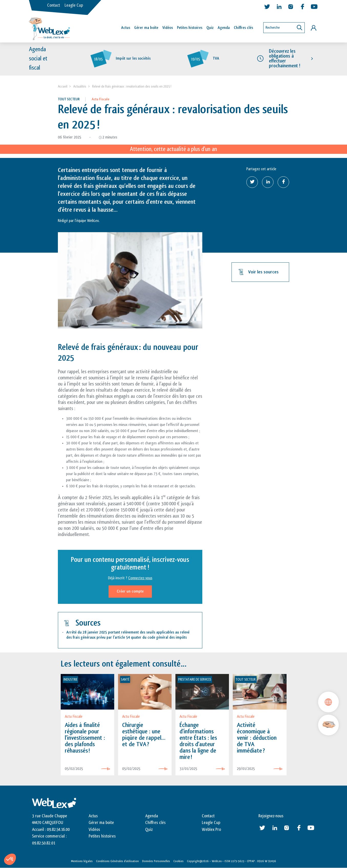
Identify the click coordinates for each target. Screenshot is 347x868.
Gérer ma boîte (146, 28)
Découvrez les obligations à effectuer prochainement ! (285, 59)
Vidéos (168, 28)
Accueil (63, 86)
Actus (126, 28)
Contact (54, 5)
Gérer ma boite (101, 823)
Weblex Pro (211, 830)
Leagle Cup (74, 5)
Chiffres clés (243, 28)
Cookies (178, 861)
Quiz (210, 28)
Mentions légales (82, 861)
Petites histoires (190, 28)
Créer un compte (130, 591)
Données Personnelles (156, 861)
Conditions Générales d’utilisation (117, 861)
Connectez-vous (140, 578)
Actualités (80, 86)
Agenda (224, 28)
